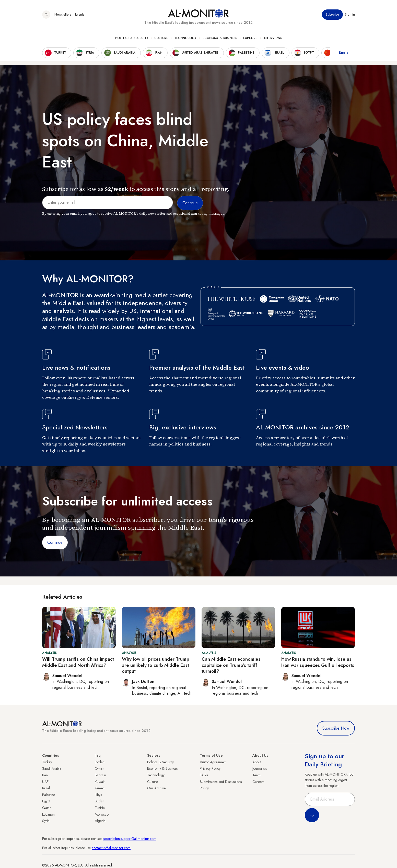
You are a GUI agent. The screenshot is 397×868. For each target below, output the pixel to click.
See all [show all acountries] (345, 53)
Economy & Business (220, 39)
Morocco (102, 814)
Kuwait (100, 782)
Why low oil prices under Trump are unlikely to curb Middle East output (156, 665)
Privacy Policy (210, 768)
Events (80, 15)
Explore (250, 39)
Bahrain (100, 775)
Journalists (260, 768)
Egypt (46, 801)
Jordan (100, 762)
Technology (185, 39)
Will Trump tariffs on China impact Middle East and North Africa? (78, 662)
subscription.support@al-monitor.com (130, 839)
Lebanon (48, 814)
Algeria (100, 821)
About (257, 762)
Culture (161, 39)
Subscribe (332, 15)
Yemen (100, 788)
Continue (55, 542)
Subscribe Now (336, 728)
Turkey (47, 762)
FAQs (204, 775)
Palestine (49, 795)
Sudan (100, 801)
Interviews (273, 39)
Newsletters (63, 15)
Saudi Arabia (52, 768)
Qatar (46, 808)
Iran (45, 775)
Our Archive (156, 788)
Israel (46, 788)
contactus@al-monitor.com (111, 848)
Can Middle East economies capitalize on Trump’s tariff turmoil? (231, 665)
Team (256, 775)
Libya (98, 795)
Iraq (98, 755)
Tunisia (100, 808)
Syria (46, 821)
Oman (100, 768)
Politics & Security (132, 39)
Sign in (350, 15)
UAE (45, 782)
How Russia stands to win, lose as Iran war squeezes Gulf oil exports (318, 662)
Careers (258, 782)
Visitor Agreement (213, 762)
